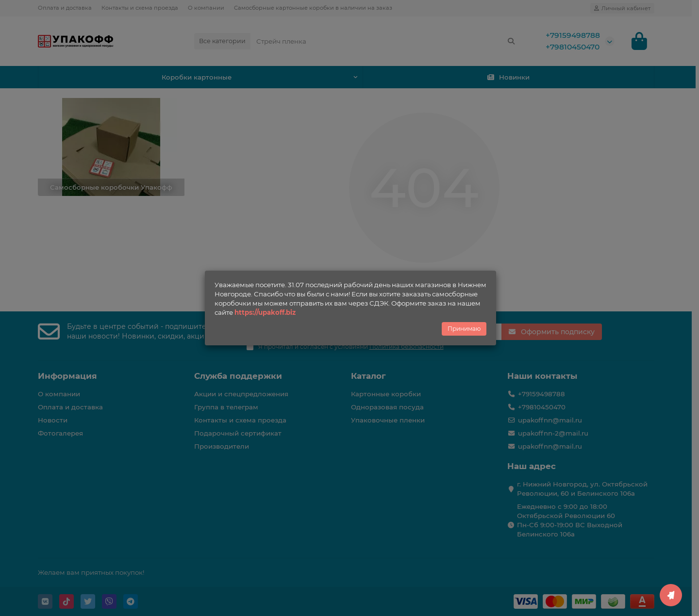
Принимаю (464, 329)
